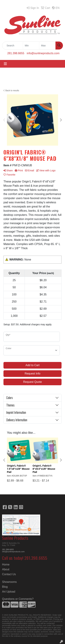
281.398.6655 (16, 53)
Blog (5, 587)
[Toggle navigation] (5, 64)
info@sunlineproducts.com (43, 53)
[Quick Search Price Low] (31, 46)
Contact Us (9, 574)
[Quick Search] (13, 46)
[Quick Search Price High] (47, 46)
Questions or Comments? (18, 599)
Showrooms (9, 582)
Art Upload (9, 592)
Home (6, 564)
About (6, 569)
